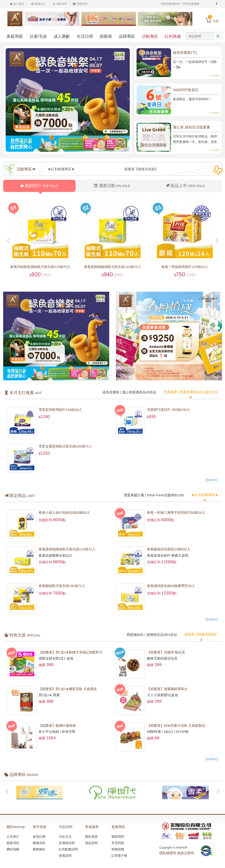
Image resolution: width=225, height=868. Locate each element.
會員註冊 (39, 836)
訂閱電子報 (119, 854)
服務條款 (39, 848)
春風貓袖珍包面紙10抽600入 (169, 549)
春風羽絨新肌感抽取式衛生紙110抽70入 (40, 267)
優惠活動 (112, 186)
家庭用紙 (15, 36)
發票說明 (65, 854)
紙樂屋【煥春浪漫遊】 (201, 634)
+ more (214, 75)
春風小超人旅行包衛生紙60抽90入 (64, 512)
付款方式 (65, 836)
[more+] (212, 479)
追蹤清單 (60, 4)
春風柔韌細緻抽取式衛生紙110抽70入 (113, 267)
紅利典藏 (173, 36)
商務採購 (118, 848)
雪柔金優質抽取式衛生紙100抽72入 (65, 446)
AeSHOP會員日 (186, 90)
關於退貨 (91, 836)
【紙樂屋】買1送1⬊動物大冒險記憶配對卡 (71, 652)
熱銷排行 (39, 186)
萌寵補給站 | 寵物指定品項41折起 (152, 634)
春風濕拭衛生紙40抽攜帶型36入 (171, 585)
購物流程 (39, 842)
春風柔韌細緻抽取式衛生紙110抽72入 (67, 549)
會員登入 (38, 4)
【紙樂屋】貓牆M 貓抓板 (57, 725)
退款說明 (91, 842)
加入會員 (17, 4)
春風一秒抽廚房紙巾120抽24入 (185, 267)
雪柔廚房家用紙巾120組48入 (60, 409)
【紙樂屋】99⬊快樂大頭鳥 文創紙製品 (176, 725)
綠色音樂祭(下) (185, 52)
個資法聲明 (186, 852)
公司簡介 (13, 836)
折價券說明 (67, 842)
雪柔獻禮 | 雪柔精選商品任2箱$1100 (191, 392)
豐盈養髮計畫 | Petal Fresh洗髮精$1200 (154, 495)
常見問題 (118, 842)
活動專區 (150, 36)
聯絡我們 (80, 4)
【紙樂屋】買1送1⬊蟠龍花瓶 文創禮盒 (68, 688)
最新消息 (13, 842)
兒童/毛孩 (38, 36)
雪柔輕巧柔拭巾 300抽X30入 (168, 409)
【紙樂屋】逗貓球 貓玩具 (166, 652)
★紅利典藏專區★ (205, 494)
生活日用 (85, 36)
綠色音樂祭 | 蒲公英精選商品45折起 (129, 392)
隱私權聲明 (168, 852)
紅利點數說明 (68, 848)
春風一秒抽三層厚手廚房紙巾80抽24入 (176, 512)
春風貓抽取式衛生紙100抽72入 (62, 585)
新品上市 (186, 186)
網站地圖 (13, 848)
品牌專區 (127, 36)
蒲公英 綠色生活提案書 (191, 127)
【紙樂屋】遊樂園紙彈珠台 (167, 688)
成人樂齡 (62, 36)
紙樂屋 (106, 36)
